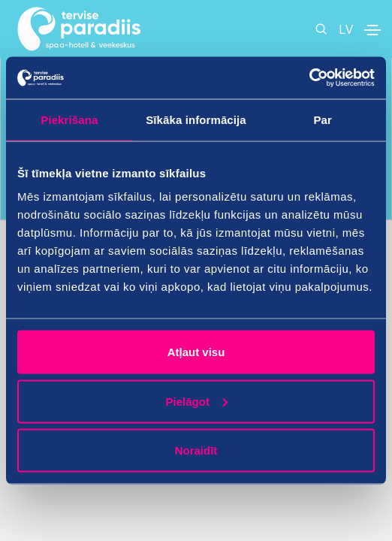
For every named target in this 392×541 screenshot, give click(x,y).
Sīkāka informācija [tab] (196, 119)
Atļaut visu (196, 352)
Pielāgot (197, 401)
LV (346, 29)
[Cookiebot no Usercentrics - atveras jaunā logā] (309, 78)
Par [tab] (323, 119)
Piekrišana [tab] (69, 119)
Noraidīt (196, 450)
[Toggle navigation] (372, 30)
